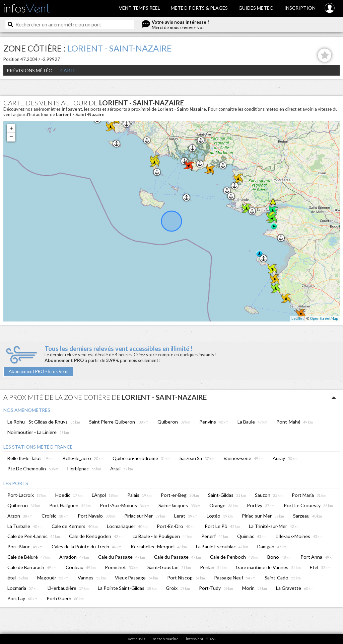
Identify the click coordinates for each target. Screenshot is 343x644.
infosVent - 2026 (201, 639)
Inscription (300, 8)
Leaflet (298, 318)
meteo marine (166, 639)
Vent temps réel (140, 8)
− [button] (11, 137)
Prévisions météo (30, 70)
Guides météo (256, 8)
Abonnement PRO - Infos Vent (38, 371)
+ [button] (11, 128)
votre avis (137, 639)
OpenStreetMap (324, 318)
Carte (68, 70)
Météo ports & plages (199, 8)
